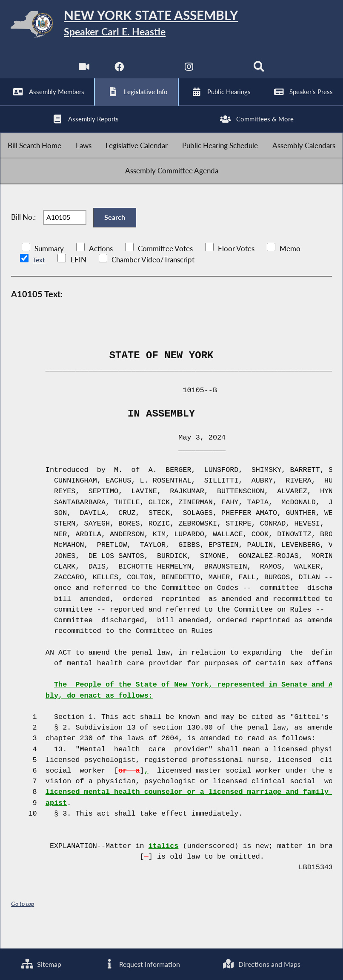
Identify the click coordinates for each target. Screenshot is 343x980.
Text (39, 277)
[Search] (260, 72)
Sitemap (41, 964)
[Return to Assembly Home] (171, 26)
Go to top (23, 921)
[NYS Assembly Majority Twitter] (154, 72)
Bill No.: (23, 233)
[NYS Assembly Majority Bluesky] (224, 72)
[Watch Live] (83, 72)
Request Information (141, 964)
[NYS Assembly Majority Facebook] (119, 72)
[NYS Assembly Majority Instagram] (189, 72)
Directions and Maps (262, 964)
